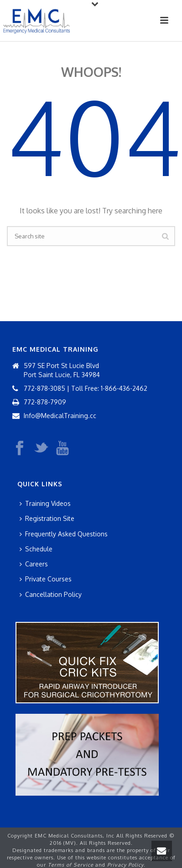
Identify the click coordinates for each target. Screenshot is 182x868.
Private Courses (46, 579)
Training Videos (45, 503)
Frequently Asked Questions (64, 534)
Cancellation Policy (51, 594)
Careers (34, 564)
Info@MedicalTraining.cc (60, 416)
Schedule (36, 549)
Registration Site (47, 518)
